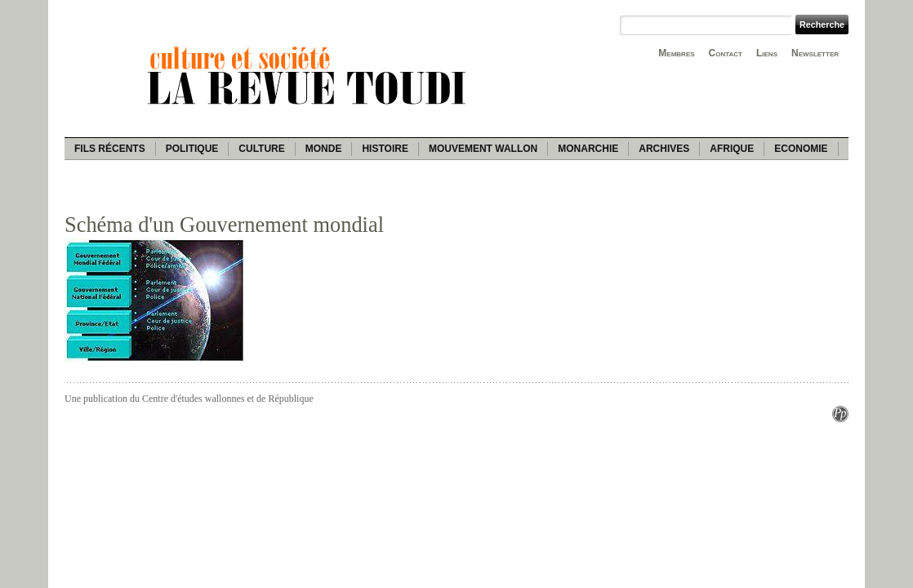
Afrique (732, 149)
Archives (664, 149)
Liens (767, 53)
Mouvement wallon (483, 149)
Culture (261, 149)
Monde (324, 149)
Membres (676, 53)
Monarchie (588, 149)
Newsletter (815, 53)
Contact (726, 53)
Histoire (385, 149)
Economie (801, 149)
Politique (192, 149)
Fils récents (110, 149)
